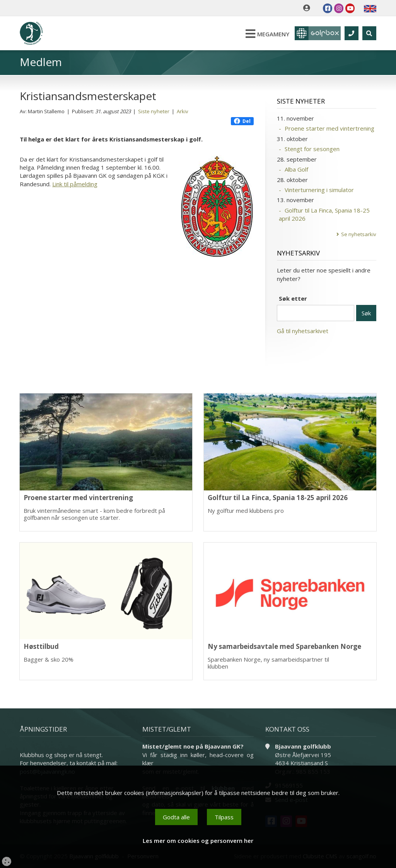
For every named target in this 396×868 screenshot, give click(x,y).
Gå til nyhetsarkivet (303, 331)
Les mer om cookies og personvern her (198, 841)
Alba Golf (296, 169)
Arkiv (183, 111)
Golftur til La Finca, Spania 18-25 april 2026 (324, 214)
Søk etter (293, 298)
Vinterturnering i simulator (319, 190)
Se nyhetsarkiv (359, 234)
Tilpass (224, 817)
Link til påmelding (75, 184)
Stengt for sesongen (312, 149)
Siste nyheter (154, 111)
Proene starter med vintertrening (329, 128)
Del (242, 121)
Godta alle (176, 817)
